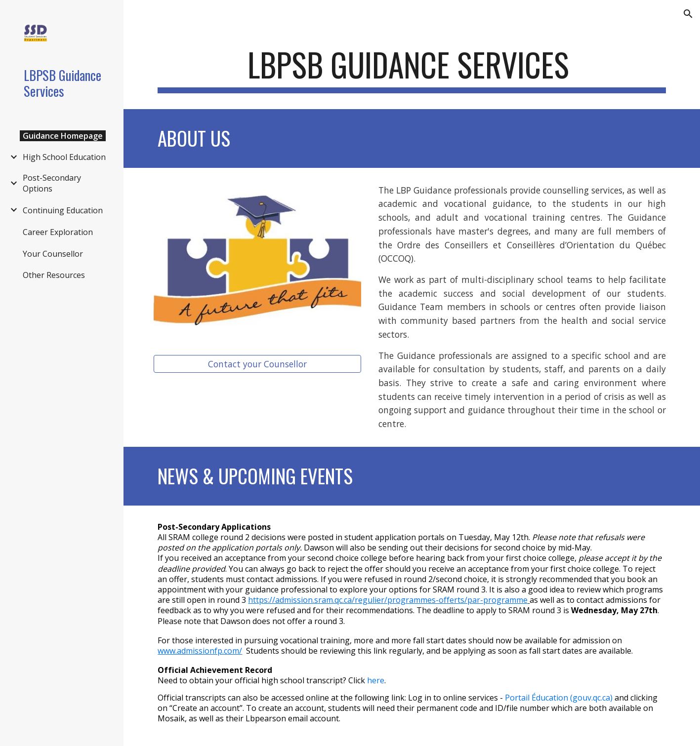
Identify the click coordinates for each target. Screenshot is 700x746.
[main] (412, 69)
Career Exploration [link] (58, 232)
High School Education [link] (64, 157)
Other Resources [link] (54, 275)
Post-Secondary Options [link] (52, 183)
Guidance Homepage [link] (63, 136)
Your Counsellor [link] (53, 254)
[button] (688, 14)
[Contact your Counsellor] (257, 364)
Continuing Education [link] (63, 210)
